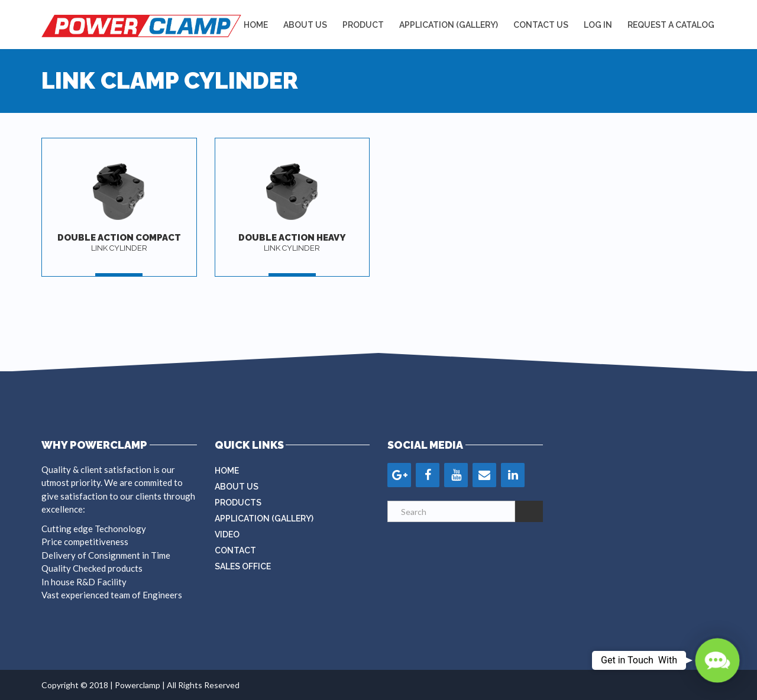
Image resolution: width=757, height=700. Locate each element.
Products (238, 503)
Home (256, 25)
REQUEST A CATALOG (671, 25)
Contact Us (541, 25)
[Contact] (484, 475)
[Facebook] (428, 475)
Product (363, 25)
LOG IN (598, 25)
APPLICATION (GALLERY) (449, 25)
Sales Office (243, 566)
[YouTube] (456, 475)
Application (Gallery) (264, 518)
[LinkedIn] (513, 475)
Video (227, 534)
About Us (305, 25)
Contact (235, 550)
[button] (717, 660)
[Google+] (399, 475)
